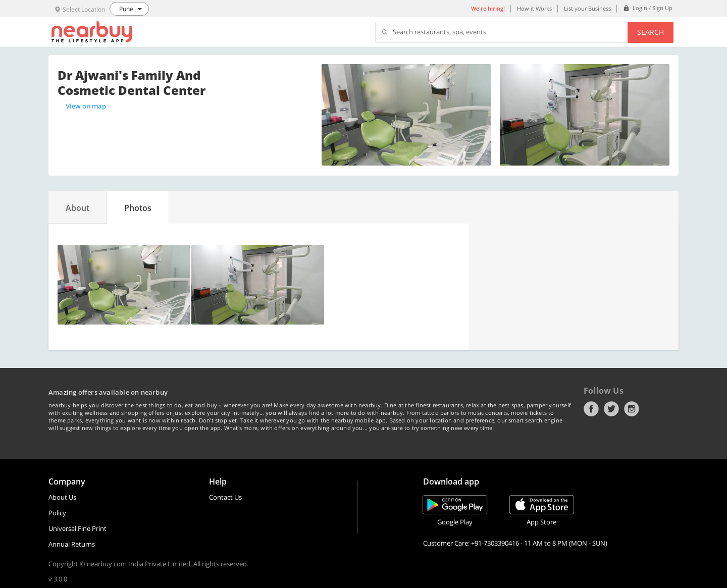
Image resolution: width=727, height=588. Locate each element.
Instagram (632, 409)
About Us (62, 497)
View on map (86, 106)
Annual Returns (72, 544)
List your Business (587, 8)
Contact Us (225, 497)
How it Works (534, 8)
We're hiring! (488, 8)
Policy (57, 513)
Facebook (591, 409)
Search (651, 32)
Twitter (611, 409)
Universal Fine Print (77, 528)
